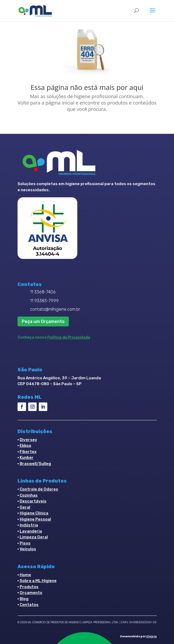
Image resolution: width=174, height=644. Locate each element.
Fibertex (28, 452)
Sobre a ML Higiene (38, 581)
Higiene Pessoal (35, 519)
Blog (24, 599)
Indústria (29, 525)
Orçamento (31, 593)
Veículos (28, 549)
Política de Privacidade (69, 337)
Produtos (29, 587)
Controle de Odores (39, 489)
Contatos (29, 605)
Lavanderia (31, 531)
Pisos (25, 543)
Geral (25, 507)
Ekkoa (25, 446)
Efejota (152, 636)
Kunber (27, 458)
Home (25, 575)
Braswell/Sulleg (35, 464)
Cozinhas (29, 495)
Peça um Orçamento (43, 321)
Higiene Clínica (34, 513)
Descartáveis (33, 501)
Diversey (28, 440)
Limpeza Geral (34, 537)
